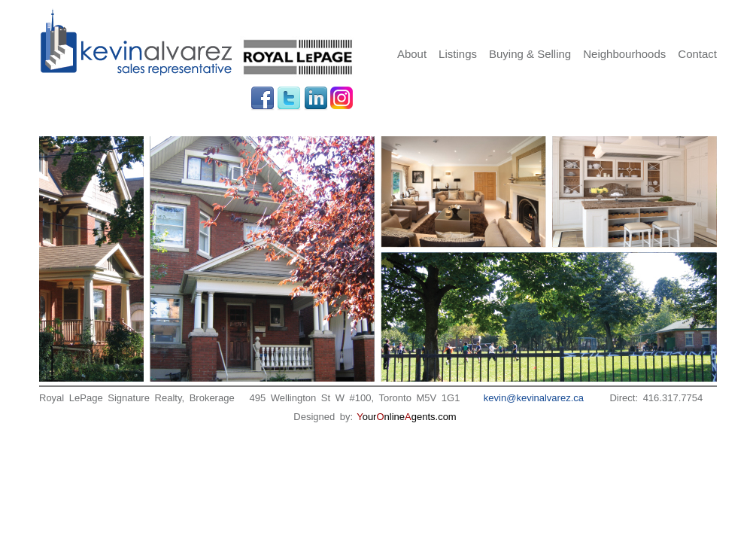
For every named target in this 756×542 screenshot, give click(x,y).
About (412, 54)
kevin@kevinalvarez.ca (534, 398)
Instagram (342, 99)
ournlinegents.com (407, 417)
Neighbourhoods (624, 54)
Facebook (263, 99)
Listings (458, 54)
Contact (697, 54)
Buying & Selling (530, 54)
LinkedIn (316, 99)
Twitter (289, 99)
